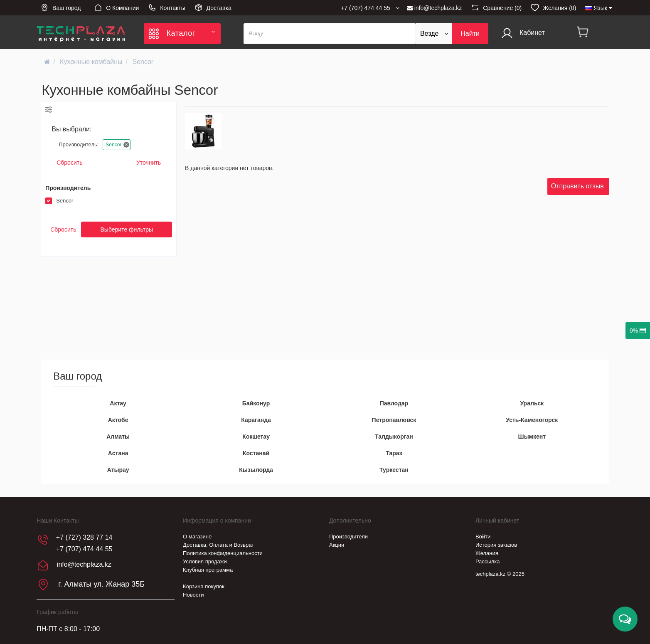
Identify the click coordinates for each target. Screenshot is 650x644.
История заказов (496, 545)
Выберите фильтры (127, 229)
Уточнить (149, 163)
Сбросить (69, 163)
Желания (487, 553)
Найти (470, 33)
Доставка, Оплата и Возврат (218, 545)
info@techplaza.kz (435, 8)
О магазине (197, 537)
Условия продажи (205, 561)
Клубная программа (208, 570)
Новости (193, 595)
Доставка (213, 7)
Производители (348, 537)
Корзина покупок (204, 586)
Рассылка (488, 561)
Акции (337, 545)
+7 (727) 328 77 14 (84, 537)
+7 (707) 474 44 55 (84, 549)
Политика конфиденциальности (223, 553)
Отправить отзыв (577, 186)
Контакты (166, 7)
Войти (483, 537)
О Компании (116, 7)
